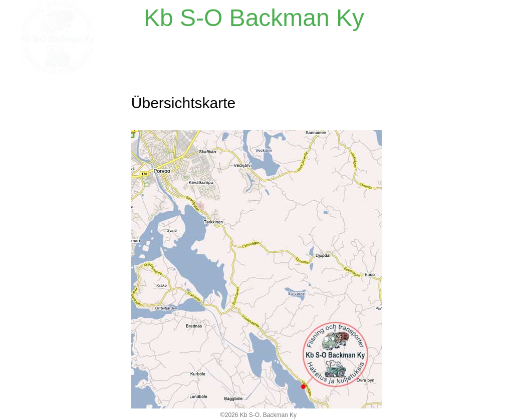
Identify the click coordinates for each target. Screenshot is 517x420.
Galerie (36, 165)
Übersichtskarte (53, 143)
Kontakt (37, 120)
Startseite (41, 98)
